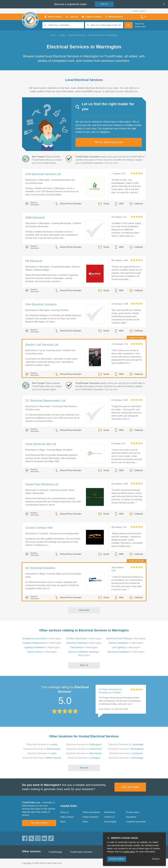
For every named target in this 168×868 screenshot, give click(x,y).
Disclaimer (131, 817)
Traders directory (90, 817)
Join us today (130, 787)
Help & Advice (67, 817)
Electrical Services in (42, 744)
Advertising (110, 812)
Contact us (109, 817)
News (63, 822)
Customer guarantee (136, 822)
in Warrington (42, 638)
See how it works (39, 823)
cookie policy (129, 852)
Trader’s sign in (139, 11)
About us (65, 812)
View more (84, 610)
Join (104, 4)
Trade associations (91, 812)
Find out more (111, 163)
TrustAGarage (55, 852)
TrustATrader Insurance (81, 852)
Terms (85, 822)
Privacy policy (133, 812)
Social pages (110, 822)
